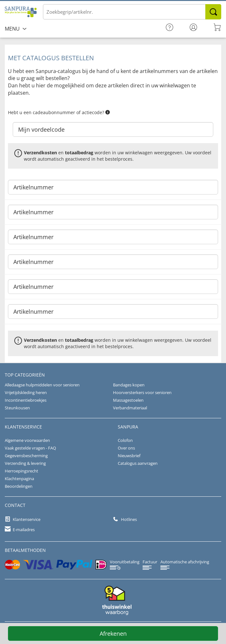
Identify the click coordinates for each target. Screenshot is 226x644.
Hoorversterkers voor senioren (142, 392)
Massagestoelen (128, 400)
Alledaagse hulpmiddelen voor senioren (42, 385)
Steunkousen (17, 408)
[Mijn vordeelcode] (113, 129)
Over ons (126, 448)
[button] (108, 112)
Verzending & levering (25, 463)
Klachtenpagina (19, 479)
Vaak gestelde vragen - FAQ (30, 448)
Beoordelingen (19, 486)
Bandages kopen (129, 385)
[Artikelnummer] (113, 187)
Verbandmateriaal (130, 408)
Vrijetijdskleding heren (26, 392)
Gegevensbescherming (26, 456)
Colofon (125, 440)
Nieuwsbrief (129, 456)
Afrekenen (113, 633)
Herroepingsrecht (21, 471)
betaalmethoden (25, 550)
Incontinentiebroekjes (26, 400)
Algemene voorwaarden (27, 440)
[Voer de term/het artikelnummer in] (132, 12)
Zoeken (213, 12)
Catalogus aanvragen (138, 463)
